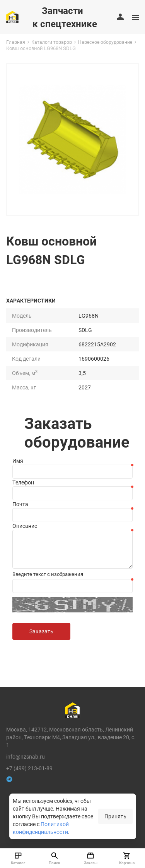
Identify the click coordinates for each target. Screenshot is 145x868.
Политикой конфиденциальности (41, 828)
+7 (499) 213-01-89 (29, 768)
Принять (115, 816)
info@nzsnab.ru (26, 756)
